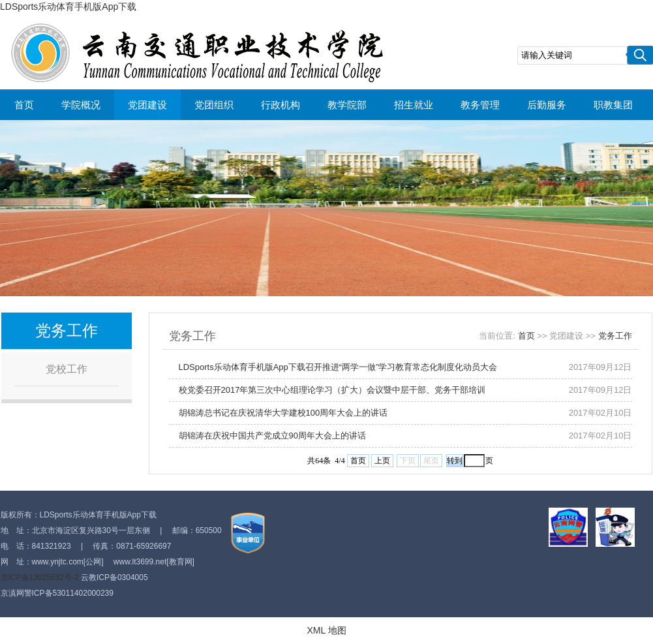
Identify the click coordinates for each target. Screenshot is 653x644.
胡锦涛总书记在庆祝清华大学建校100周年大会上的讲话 (283, 413)
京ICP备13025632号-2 (40, 577)
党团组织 (214, 105)
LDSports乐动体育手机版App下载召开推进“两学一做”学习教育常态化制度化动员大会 (338, 367)
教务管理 (480, 105)
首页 (24, 105)
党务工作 (615, 336)
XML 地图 (326, 630)
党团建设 (147, 105)
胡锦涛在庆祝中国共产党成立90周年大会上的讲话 (272, 436)
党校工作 (67, 369)
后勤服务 (547, 105)
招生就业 (414, 105)
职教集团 (613, 105)
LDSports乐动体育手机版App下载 (68, 7)
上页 (382, 461)
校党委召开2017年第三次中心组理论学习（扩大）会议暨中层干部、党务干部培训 (332, 390)
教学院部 (347, 105)
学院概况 (81, 105)
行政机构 (281, 105)
